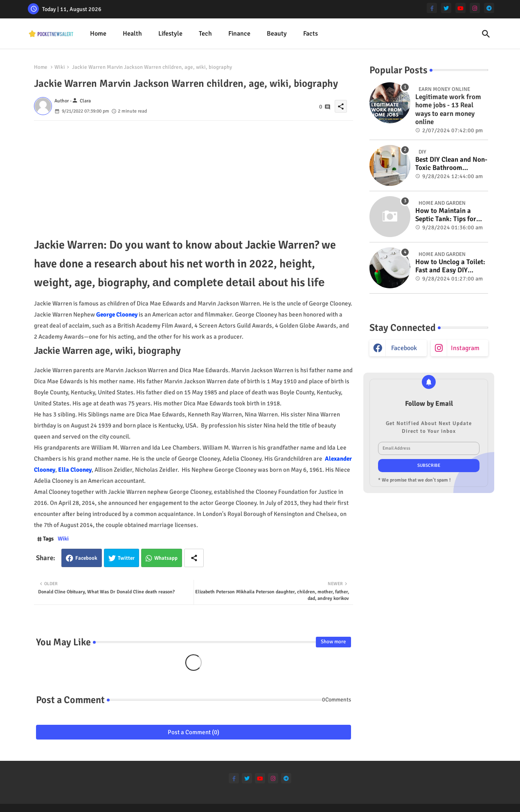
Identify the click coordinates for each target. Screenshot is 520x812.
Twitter (126, 558)
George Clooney (117, 314)
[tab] (98, 34)
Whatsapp (166, 558)
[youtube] (460, 8)
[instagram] (475, 8)
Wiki (60, 67)
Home (98, 34)
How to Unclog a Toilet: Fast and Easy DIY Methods (450, 266)
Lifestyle (170, 34)
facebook (404, 348)
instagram (465, 348)
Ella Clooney (75, 470)
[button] (486, 34)
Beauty (277, 34)
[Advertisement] (194, 178)
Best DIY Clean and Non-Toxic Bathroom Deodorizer (451, 164)
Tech (205, 34)
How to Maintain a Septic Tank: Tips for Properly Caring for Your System (446, 215)
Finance (239, 34)
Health (132, 34)
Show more (333, 642)
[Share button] (194, 558)
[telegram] (489, 8)
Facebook (86, 558)
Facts (311, 34)
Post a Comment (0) (194, 732)
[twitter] (446, 8)
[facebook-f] (432, 8)
